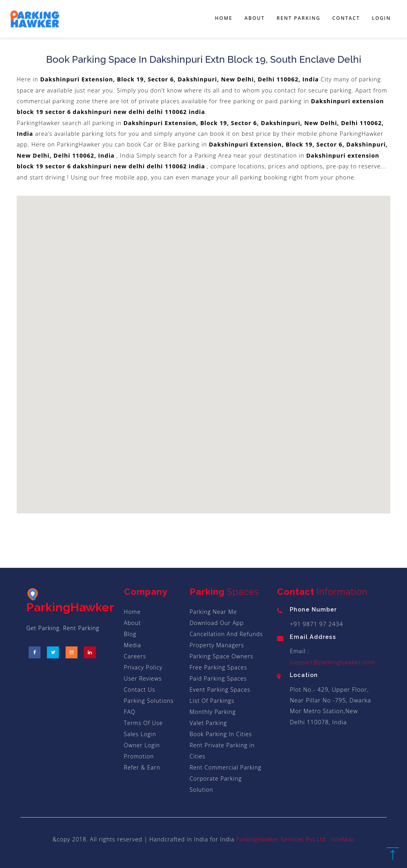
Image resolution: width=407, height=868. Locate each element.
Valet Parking (208, 723)
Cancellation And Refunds (226, 634)
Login (382, 18)
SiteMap (343, 839)
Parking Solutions (149, 701)
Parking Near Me (213, 612)
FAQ (130, 712)
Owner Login (142, 745)
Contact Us (140, 690)
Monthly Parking (213, 712)
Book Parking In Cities (221, 734)
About (255, 18)
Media (133, 645)
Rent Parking (298, 18)
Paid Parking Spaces (218, 678)
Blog (130, 634)
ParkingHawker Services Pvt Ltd (281, 839)
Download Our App (217, 623)
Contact (346, 18)
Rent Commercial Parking (226, 767)
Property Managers (217, 645)
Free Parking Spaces (218, 667)
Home (224, 18)
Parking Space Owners (221, 656)
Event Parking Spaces (220, 690)
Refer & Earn (142, 767)
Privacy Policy (143, 667)
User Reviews (143, 678)
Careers (135, 656)
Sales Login (140, 734)
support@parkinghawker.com (332, 662)
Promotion (139, 756)
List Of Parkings (212, 701)
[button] (174, 267)
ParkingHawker (70, 601)
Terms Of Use (143, 723)
